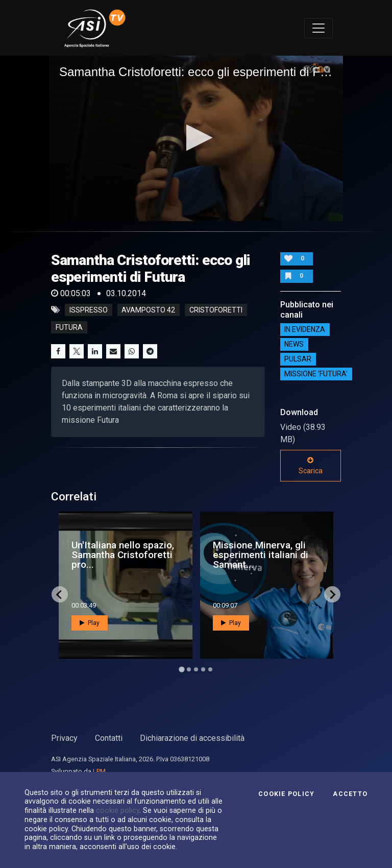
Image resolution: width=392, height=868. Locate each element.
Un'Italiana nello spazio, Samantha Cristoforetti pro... (123, 555)
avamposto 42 (148, 310)
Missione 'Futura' (316, 374)
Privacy (64, 738)
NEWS (294, 345)
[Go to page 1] (181, 670)
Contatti (109, 738)
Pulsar (298, 359)
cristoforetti (216, 310)
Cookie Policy (286, 794)
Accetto (350, 794)
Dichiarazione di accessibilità (192, 738)
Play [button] (90, 623)
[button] (196, 138)
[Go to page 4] (203, 669)
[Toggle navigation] (318, 28)
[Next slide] (332, 594)
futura (69, 327)
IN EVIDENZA (305, 330)
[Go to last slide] (60, 594)
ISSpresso (89, 310)
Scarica (311, 466)
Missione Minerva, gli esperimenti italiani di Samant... (261, 555)
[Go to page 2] (189, 669)
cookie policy (118, 810)
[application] (196, 138)
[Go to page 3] (196, 669)
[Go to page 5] (210, 669)
